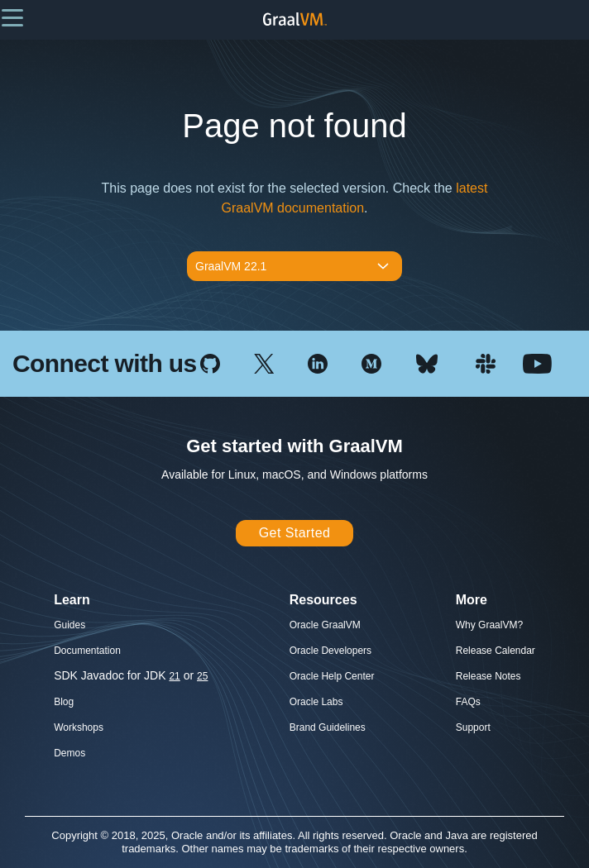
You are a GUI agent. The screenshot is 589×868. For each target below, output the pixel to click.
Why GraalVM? (489, 625)
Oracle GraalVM (325, 625)
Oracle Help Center (332, 676)
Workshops (79, 727)
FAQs (468, 702)
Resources (323, 600)
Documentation (87, 651)
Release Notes (488, 676)
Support (473, 727)
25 (202, 676)
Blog (64, 702)
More (472, 600)
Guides (69, 625)
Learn (72, 600)
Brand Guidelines (328, 727)
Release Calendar (496, 651)
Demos (69, 753)
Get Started (295, 533)
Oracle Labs (316, 702)
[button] (12, 17)
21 (174, 676)
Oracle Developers (330, 651)
